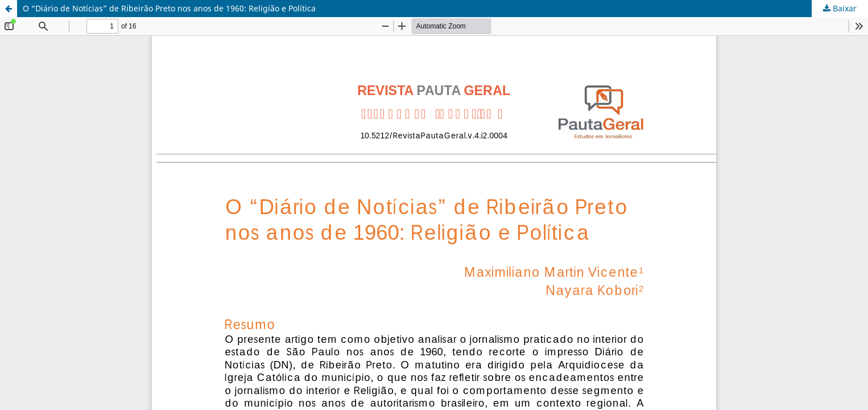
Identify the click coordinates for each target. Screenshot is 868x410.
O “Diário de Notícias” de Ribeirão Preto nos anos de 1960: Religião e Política (169, 8)
